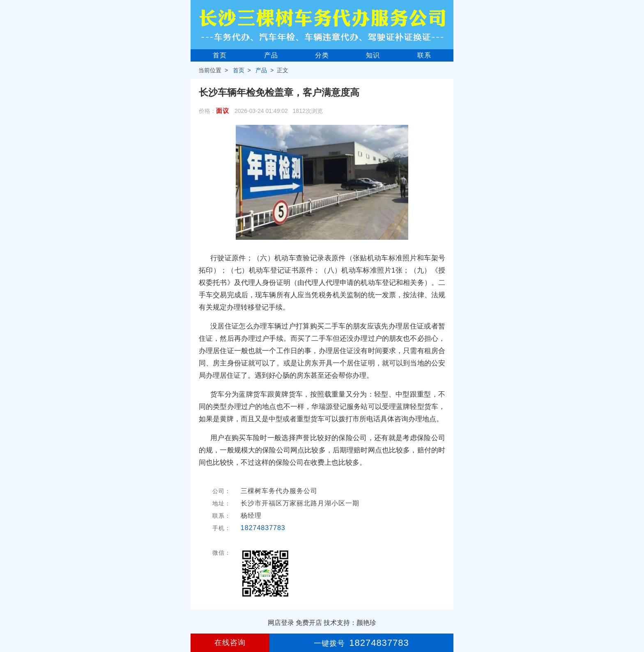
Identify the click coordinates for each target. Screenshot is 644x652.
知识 (373, 55)
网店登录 (281, 623)
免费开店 (309, 623)
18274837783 (263, 528)
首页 (220, 55)
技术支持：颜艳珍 (350, 623)
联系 (424, 55)
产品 (271, 55)
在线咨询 (230, 643)
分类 (322, 55)
